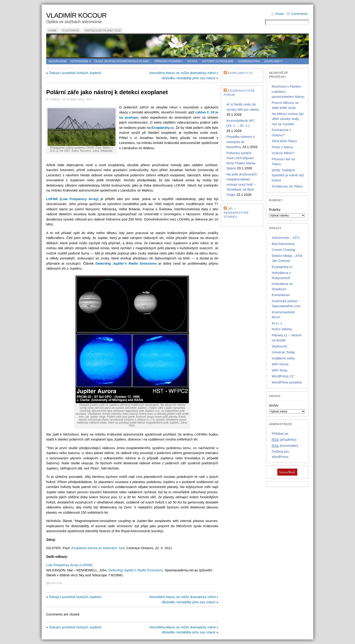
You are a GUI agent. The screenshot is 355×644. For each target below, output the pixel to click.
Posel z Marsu (282, 147)
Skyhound (279, 346)
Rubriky (275, 209)
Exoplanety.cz (240, 73)
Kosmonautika (249, 61)
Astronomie (79, 61)
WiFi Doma (280, 364)
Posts (280, 14)
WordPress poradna (287, 382)
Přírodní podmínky (169, 61)
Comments (299, 14)
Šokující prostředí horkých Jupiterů (75, 73)
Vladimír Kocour (76, 15)
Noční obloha (282, 329)
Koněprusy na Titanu (287, 186)
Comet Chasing (283, 250)
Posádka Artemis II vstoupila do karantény (241, 142)
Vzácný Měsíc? (283, 153)
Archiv (274, 405)
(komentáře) (285, 446)
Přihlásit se (280, 434)
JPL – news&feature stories (236, 213)
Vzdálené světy (283, 358)
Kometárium (281, 295)
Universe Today (283, 352)
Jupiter (56, 583)
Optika (192, 61)
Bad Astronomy (283, 244)
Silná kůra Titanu (284, 141)
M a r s (277, 323)
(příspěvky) (284, 440)
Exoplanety (273, 61)
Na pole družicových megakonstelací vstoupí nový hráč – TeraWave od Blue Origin (242, 184)
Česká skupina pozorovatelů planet (122, 61)
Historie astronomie (218, 61)
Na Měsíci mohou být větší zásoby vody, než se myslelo (288, 119)
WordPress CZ (283, 376)
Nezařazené (58, 61)
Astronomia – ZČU (286, 238)
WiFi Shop (279, 370)
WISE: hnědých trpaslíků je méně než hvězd (288, 175)
